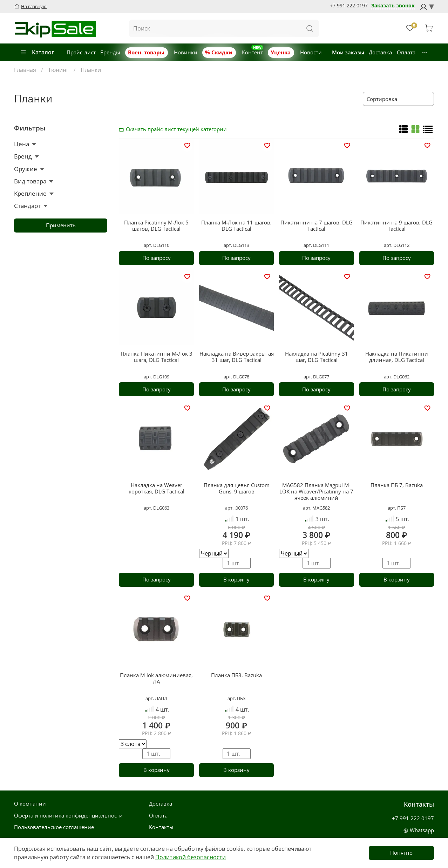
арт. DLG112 (397, 245)
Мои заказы (348, 52)
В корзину (236, 579)
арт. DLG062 (397, 377)
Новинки (186, 52)
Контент (252, 52)
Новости (311, 52)
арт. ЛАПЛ (156, 698)
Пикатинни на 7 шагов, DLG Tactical (317, 226)
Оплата (406, 52)
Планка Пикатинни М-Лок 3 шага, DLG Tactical (157, 357)
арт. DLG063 (157, 508)
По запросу (157, 258)
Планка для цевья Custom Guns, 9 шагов (237, 488)
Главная (25, 70)
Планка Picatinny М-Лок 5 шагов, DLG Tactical (156, 226)
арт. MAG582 (316, 508)
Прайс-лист (81, 52)
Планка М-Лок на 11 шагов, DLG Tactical (236, 226)
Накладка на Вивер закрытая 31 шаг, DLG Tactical (237, 357)
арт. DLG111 (316, 245)
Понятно (401, 853)
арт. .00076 (236, 508)
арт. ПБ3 (236, 698)
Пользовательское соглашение (54, 827)
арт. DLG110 (157, 245)
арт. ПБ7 (397, 508)
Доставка (380, 52)
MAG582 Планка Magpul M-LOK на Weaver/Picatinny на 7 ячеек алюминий (316, 491)
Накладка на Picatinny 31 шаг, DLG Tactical (317, 357)
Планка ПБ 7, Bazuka (397, 485)
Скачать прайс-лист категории (123, 129)
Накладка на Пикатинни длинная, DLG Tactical (397, 357)
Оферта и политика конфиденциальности (68, 815)
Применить (61, 225)
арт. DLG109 (157, 377)
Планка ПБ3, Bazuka (236, 675)
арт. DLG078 (236, 377)
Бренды (110, 52)
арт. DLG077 (316, 377)
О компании (30, 803)
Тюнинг (58, 70)
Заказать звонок (393, 6)
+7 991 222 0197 (349, 6)
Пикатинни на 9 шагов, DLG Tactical (396, 226)
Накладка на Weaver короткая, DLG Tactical (157, 488)
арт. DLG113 (236, 245)
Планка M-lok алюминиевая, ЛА (156, 678)
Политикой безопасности (191, 857)
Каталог (37, 52)
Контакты (161, 827)
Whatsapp (419, 830)
